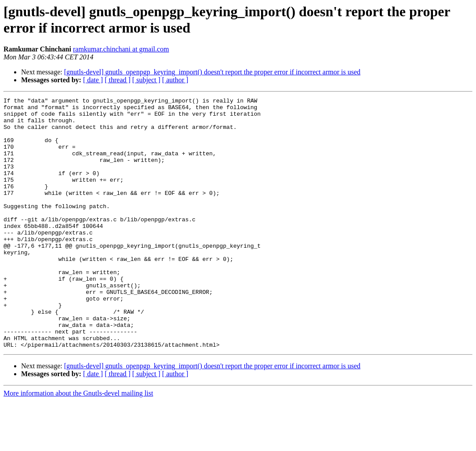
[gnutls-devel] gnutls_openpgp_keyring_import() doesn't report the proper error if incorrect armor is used (212, 72)
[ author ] (175, 80)
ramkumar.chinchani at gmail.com (121, 49)
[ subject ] (146, 80)
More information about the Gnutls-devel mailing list (78, 443)
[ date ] (93, 80)
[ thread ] (118, 80)
